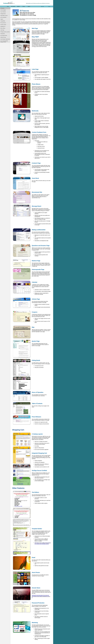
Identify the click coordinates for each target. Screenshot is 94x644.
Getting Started (3, 14)
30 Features (2, 8)
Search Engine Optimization (5, 39)
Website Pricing (3, 37)
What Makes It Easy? (4, 15)
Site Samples (13, 6)
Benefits (18, 6)
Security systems (3, 25)
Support (29, 6)
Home (8, 6)
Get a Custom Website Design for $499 (4, 41)
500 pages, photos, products (5, 32)
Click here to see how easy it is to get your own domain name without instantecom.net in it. (41, 596)
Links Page (2, 30)
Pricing (24, 6)
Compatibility (3, 21)
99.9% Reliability (3, 17)
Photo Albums (3, 28)
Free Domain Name (4, 35)
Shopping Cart (3, 26)
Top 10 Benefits (3, 12)
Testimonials (3, 34)
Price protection (3, 23)
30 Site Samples (3, 10)
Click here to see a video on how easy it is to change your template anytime (43, 543)
